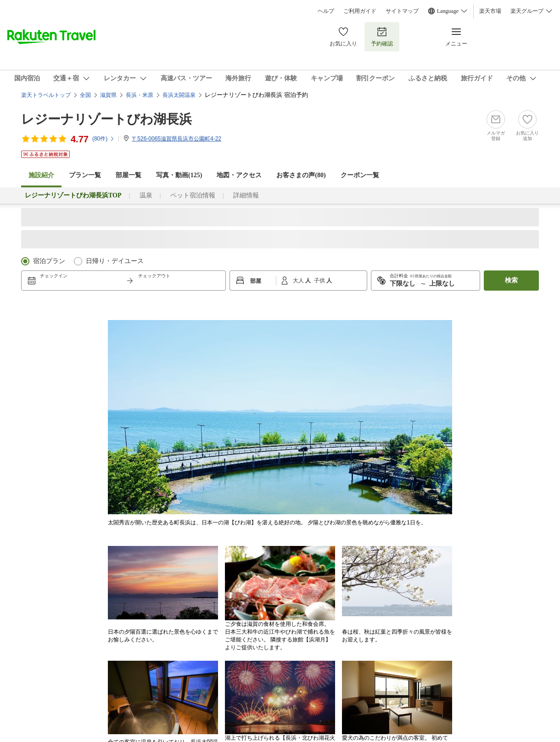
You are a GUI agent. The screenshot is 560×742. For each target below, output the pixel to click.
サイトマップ (402, 11)
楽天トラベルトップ (46, 95)
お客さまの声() (301, 175)
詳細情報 (246, 195)
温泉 (146, 195)
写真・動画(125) (179, 175)
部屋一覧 (129, 175)
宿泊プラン (49, 261)
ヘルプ (326, 11)
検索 (511, 280)
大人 (299, 281)
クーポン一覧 (360, 175)
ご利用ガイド (360, 11)
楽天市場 (490, 11)
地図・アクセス (239, 175)
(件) (104, 139)
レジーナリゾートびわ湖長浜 (106, 119)
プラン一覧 (85, 175)
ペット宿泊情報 (193, 195)
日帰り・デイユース (115, 261)
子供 (320, 281)
